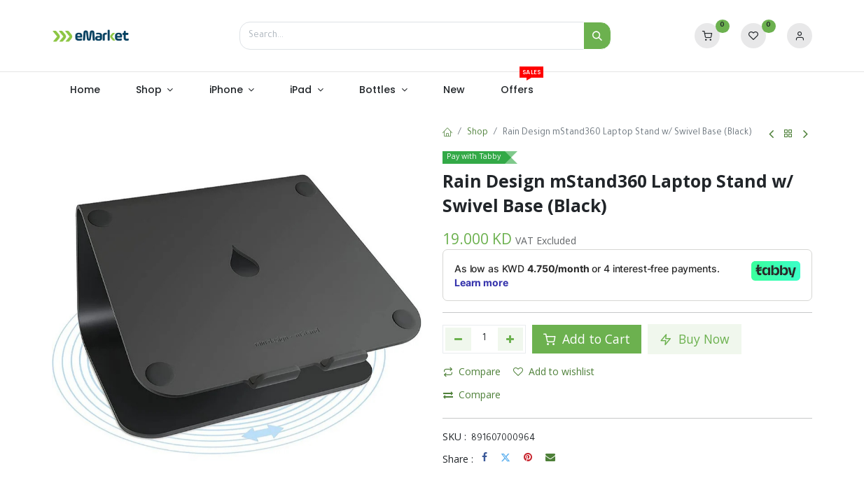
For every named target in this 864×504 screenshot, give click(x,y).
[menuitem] (85, 90)
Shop (478, 133)
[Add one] (511, 339)
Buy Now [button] (695, 339)
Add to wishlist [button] (554, 371)
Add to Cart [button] (587, 339)
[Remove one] (458, 339)
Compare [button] (472, 371)
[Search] (597, 36)
